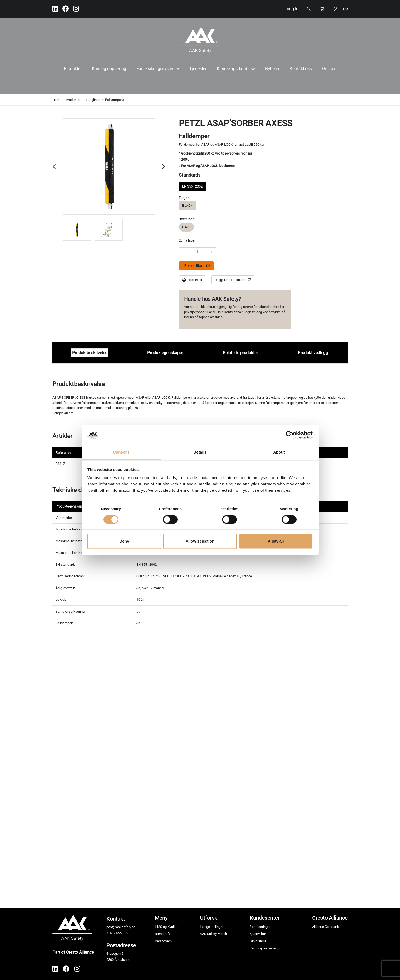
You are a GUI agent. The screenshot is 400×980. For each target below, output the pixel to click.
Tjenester (198, 69)
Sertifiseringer (260, 927)
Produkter (73, 69)
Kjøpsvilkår (258, 934)
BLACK (187, 205)
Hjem (56, 100)
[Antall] (197, 252)
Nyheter (272, 69)
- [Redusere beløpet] (183, 252)
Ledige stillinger (212, 927)
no (345, 9)
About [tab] (279, 452)
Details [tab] (200, 452)
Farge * (184, 198)
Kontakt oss (301, 69)
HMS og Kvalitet (167, 927)
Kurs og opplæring (109, 69)
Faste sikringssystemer (158, 69)
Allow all (276, 541)
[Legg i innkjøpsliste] (233, 280)
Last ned (192, 280)
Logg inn (293, 9)
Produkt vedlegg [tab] (313, 353)
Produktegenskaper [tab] (165, 353)
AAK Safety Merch (213, 934)
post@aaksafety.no (121, 927)
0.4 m (186, 227)
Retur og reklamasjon (265, 948)
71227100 (121, 933)
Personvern (163, 941)
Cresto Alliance (330, 918)
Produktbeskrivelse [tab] (90, 353)
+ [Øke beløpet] (212, 252)
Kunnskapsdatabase (236, 69)
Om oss (329, 69)
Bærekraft (162, 934)
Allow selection (200, 541)
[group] (77, 230)
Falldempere (114, 100)
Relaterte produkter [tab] (240, 353)
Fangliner (93, 100)
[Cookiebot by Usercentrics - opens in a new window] (290, 435)
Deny (124, 541)
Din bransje (258, 941)
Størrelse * (187, 219)
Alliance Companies (327, 927)
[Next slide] (163, 167)
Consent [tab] (121, 452)
